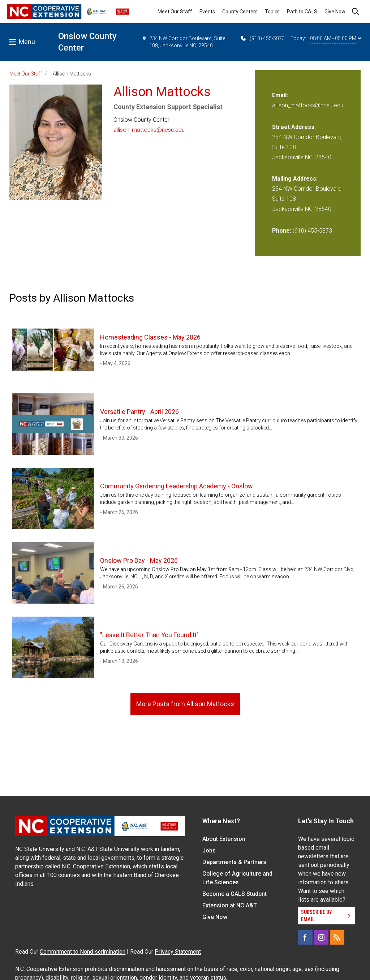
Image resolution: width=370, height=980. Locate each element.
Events (207, 12)
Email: (280, 95)
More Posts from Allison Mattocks (185, 704)
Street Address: (294, 127)
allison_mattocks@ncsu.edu (149, 130)
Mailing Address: (295, 179)
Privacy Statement (178, 952)
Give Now (335, 12)
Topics (272, 12)
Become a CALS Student (235, 894)
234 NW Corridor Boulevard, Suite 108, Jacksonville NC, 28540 (184, 42)
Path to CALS (302, 12)
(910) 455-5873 (262, 38)
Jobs (209, 851)
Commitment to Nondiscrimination (83, 952)
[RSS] (337, 937)
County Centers (240, 12)
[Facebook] (305, 937)
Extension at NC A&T (230, 905)
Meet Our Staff (175, 12)
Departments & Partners (234, 862)
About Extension (224, 839)
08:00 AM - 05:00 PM (336, 38)
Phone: (282, 231)
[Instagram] (321, 937)
